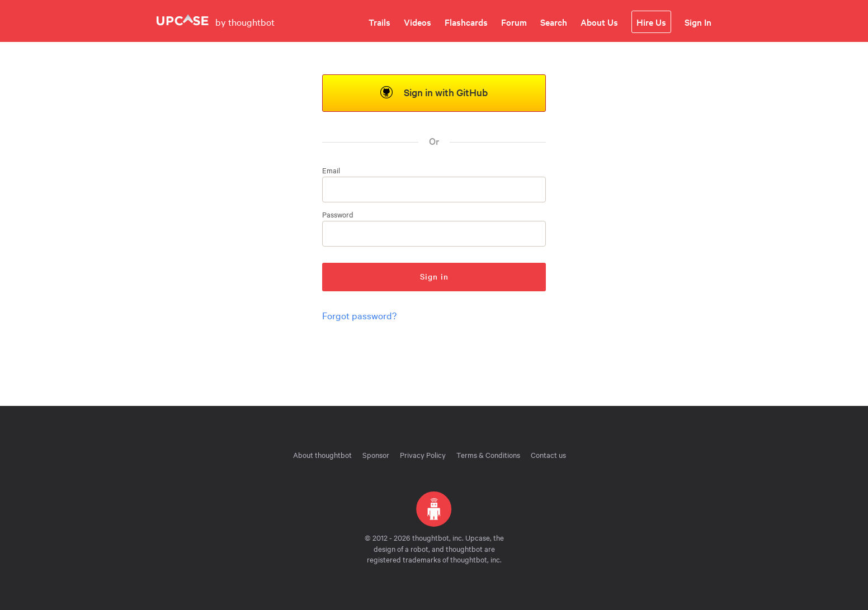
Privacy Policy (423, 455)
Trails (379, 22)
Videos (418, 22)
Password (338, 214)
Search (554, 22)
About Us (599, 22)
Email (331, 170)
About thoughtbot (322, 455)
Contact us (548, 455)
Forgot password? (359, 315)
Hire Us (651, 22)
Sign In (698, 22)
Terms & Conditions (488, 455)
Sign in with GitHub (434, 92)
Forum (514, 22)
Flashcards (466, 22)
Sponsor (376, 455)
